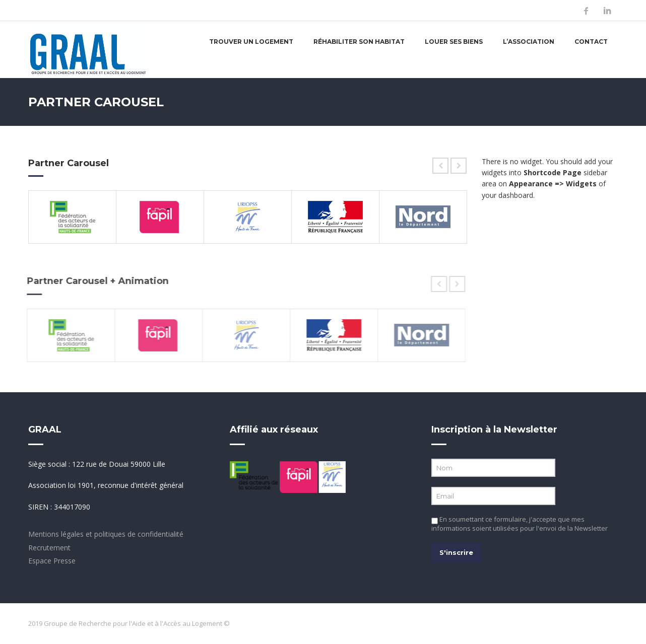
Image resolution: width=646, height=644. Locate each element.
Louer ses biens (454, 42)
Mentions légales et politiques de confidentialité (106, 534)
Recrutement (49, 548)
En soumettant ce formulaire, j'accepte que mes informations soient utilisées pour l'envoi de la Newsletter (520, 524)
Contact (591, 42)
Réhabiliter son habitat (359, 42)
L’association (529, 42)
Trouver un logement (251, 42)
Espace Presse (52, 561)
